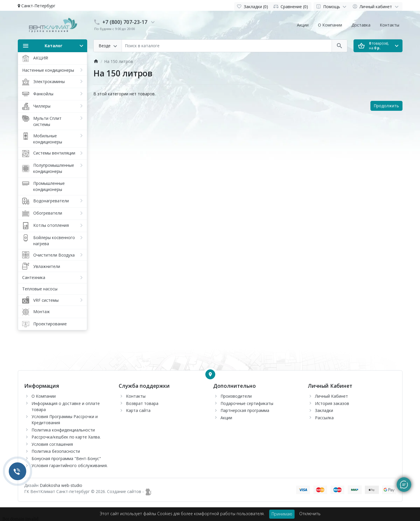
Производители (236, 396)
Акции (303, 25)
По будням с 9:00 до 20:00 (114, 29)
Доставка (361, 25)
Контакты (390, 25)
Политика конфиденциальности (63, 430)
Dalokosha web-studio (61, 485)
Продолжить (386, 106)
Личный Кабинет (331, 396)
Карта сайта (138, 410)
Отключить (310, 514)
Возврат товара (142, 403)
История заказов (332, 403)
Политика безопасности (56, 451)
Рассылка (324, 418)
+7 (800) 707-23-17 (125, 22)
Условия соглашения (52, 444)
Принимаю (282, 514)
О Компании (330, 25)
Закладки (324, 410)
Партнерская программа (245, 410)
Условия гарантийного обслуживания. (70, 465)
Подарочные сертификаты (247, 403)
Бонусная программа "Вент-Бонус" (66, 458)
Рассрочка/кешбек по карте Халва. (66, 437)
